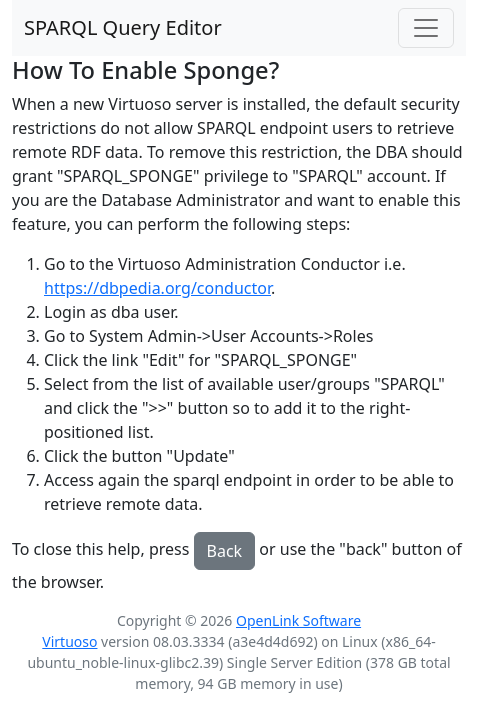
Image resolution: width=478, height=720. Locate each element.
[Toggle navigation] (426, 28)
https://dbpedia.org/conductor (157, 288)
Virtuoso (69, 641)
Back (225, 551)
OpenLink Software (298, 620)
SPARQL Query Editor (123, 27)
